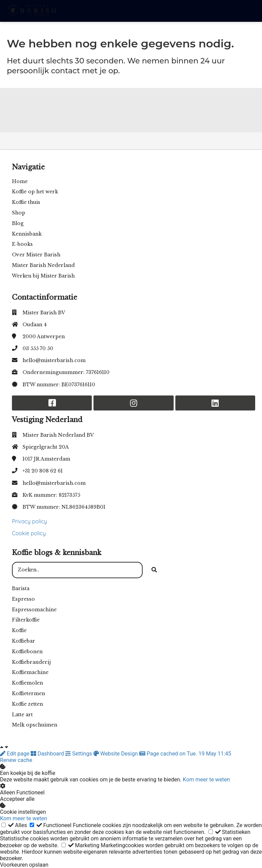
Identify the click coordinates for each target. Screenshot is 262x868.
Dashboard (48, 754)
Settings (79, 754)
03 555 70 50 (38, 348)
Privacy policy (30, 521)
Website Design (116, 754)
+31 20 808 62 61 (43, 471)
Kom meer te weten (206, 780)
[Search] (154, 570)
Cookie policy (29, 533)
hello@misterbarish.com (54, 360)
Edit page (15, 754)
